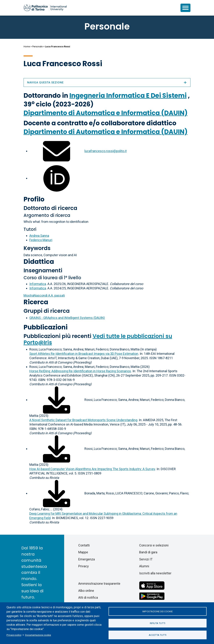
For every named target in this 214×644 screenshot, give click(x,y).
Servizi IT (146, 559)
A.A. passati (44, 295)
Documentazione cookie (38, 635)
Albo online (86, 591)
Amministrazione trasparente (99, 584)
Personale (37, 47)
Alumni (144, 566)
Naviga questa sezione (107, 82)
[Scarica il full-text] (57, 400)
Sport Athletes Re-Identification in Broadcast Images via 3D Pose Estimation (84, 354)
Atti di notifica (88, 597)
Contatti (84, 545)
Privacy (84, 566)
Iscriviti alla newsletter (155, 573)
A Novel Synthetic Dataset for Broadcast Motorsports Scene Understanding (83, 420)
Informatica (38, 284)
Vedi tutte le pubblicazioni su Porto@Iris (98, 339)
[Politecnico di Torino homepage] (45, 8)
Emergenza (87, 559)
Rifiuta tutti (158, 623)
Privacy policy (14, 635)
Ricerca (36, 302)
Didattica (39, 262)
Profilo (34, 199)
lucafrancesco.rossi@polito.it (106, 151)
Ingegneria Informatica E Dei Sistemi (128, 95)
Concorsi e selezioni (154, 545)
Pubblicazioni (46, 327)
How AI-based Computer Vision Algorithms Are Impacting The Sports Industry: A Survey (92, 469)
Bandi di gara (148, 552)
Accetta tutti (158, 635)
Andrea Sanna (39, 236)
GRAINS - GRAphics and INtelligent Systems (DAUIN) (67, 318)
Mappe (83, 552)
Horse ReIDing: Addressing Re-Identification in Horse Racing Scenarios (80, 371)
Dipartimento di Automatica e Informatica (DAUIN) (106, 113)
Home (27, 47)
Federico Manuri (41, 240)
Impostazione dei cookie (158, 611)
